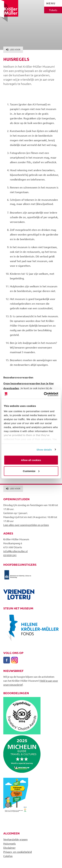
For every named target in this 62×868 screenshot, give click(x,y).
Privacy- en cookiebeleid (18, 852)
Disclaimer (9, 848)
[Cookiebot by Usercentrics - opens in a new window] (44, 394)
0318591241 (10, 555)
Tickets (53, 10)
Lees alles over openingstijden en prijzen (26, 525)
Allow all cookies (31, 460)
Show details (44, 449)
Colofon (8, 856)
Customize (31, 471)
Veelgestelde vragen (15, 839)
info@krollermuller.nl (15, 551)
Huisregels (10, 843)
